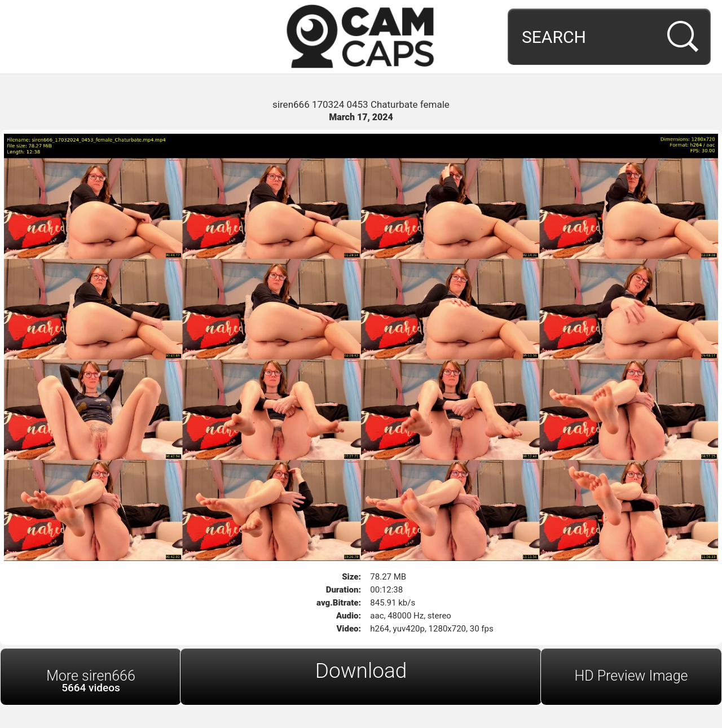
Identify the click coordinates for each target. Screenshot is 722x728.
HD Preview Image (631, 676)
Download (361, 671)
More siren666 (91, 681)
